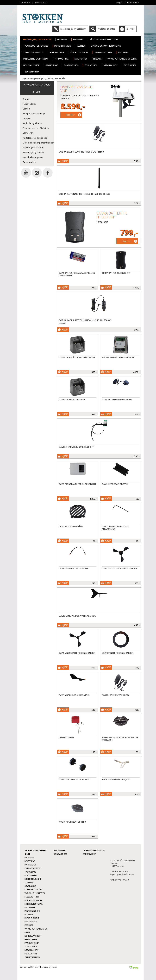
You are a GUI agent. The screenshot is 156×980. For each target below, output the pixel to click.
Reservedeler (60, 78)
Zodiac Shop (91, 65)
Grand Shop (52, 65)
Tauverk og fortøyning (36, 46)
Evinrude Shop (71, 65)
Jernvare (97, 59)
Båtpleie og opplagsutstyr (104, 39)
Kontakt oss (40, 3)
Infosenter (25, 3)
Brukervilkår (90, 854)
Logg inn (120, 3)
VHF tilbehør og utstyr (33, 157)
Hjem (25, 78)
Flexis (54, 967)
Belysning (123, 52)
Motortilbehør (62, 46)
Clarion (26, 109)
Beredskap (78, 39)
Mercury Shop (111, 65)
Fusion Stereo (30, 104)
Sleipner (81, 46)
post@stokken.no (126, 874)
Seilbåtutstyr (57, 52)
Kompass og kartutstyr (34, 114)
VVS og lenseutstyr (34, 52)
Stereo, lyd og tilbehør (34, 152)
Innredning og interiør (36, 59)
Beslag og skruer (79, 52)
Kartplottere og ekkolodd (35, 138)
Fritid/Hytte (130, 65)
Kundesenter (133, 3)
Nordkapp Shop (31, 65)
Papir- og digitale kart (33, 148)
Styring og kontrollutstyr (106, 46)
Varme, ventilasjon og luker (122, 59)
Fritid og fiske (61, 59)
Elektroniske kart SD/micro (36, 128)
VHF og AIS (28, 133)
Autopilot (27, 118)
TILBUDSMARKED (31, 72)
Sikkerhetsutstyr (103, 52)
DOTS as (34, 967)
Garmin (27, 99)
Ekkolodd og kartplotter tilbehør (38, 143)
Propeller (62, 39)
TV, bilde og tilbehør (33, 123)
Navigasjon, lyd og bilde (37, 39)
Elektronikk (81, 59)
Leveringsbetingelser (94, 851)
